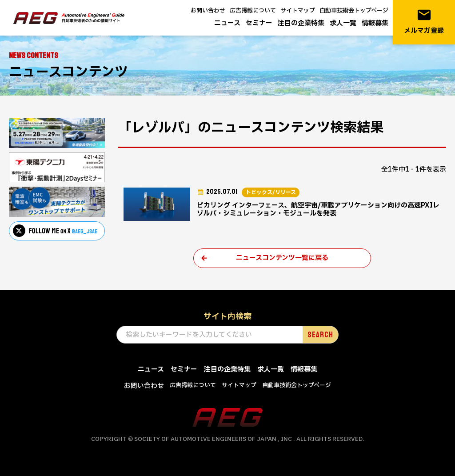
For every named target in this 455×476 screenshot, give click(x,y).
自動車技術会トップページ (354, 11)
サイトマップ (298, 11)
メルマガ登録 (424, 22)
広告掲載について (253, 11)
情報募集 (375, 23)
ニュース (227, 23)
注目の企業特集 (301, 23)
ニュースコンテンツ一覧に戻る (282, 258)
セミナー (259, 23)
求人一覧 (343, 23)
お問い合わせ (208, 11)
